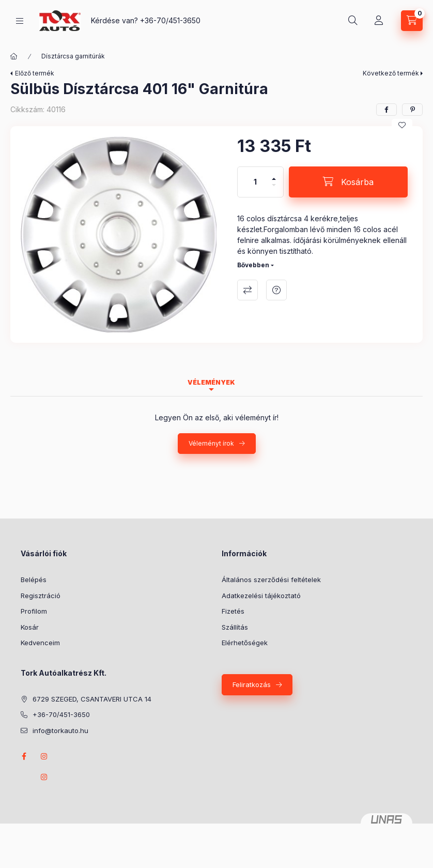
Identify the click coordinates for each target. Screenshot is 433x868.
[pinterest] (412, 110)
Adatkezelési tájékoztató (261, 596)
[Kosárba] (348, 182)
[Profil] (379, 21)
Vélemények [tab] (211, 382)
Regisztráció (41, 596)
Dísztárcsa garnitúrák (73, 56)
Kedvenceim (40, 643)
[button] (119, 234)
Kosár (30, 627)
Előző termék (35, 73)
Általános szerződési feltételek (271, 580)
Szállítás (235, 627)
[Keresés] (353, 21)
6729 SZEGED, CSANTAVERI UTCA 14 (92, 699)
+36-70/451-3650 (170, 20)
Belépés (34, 580)
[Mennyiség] (255, 182)
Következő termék (391, 73)
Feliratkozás (252, 684)
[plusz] (274, 174)
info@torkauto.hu (60, 730)
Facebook (24, 756)
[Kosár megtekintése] (412, 21)
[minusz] (274, 189)
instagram (44, 756)
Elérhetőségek (245, 643)
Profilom (34, 611)
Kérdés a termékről (276, 290)
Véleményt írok (211, 443)
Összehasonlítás (248, 290)
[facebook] (386, 110)
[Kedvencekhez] (402, 125)
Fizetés (233, 611)
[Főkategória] (14, 56)
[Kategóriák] (20, 21)
